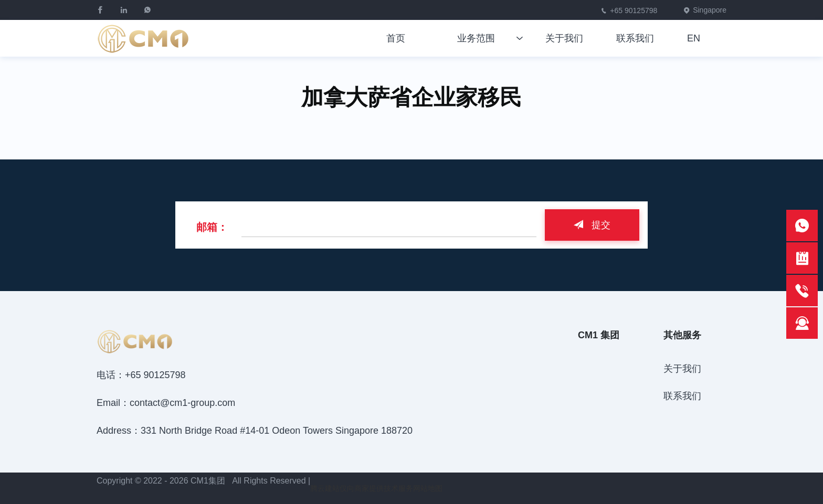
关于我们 (682, 369)
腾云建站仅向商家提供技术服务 (362, 488)
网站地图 (428, 488)
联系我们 (682, 396)
